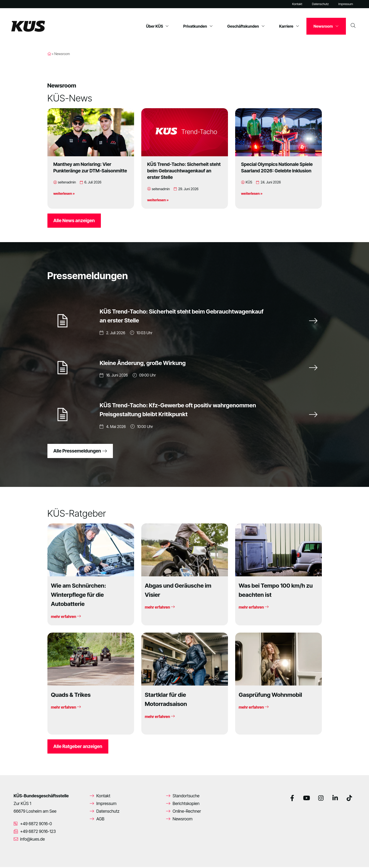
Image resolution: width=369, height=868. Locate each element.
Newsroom (326, 26)
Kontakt (297, 4)
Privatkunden (198, 26)
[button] (11, 857)
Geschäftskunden (246, 26)
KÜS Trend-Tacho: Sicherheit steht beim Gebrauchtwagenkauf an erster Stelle (184, 171)
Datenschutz (320, 4)
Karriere (289, 26)
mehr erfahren (66, 617)
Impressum (346, 4)
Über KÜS (158, 26)
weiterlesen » (64, 193)
